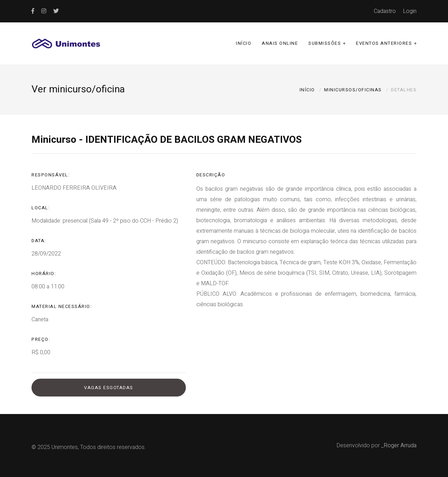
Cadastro (385, 11)
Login (410, 11)
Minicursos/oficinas (353, 90)
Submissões (325, 43)
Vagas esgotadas (109, 388)
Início (244, 43)
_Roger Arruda (399, 446)
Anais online (280, 43)
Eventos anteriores (384, 43)
